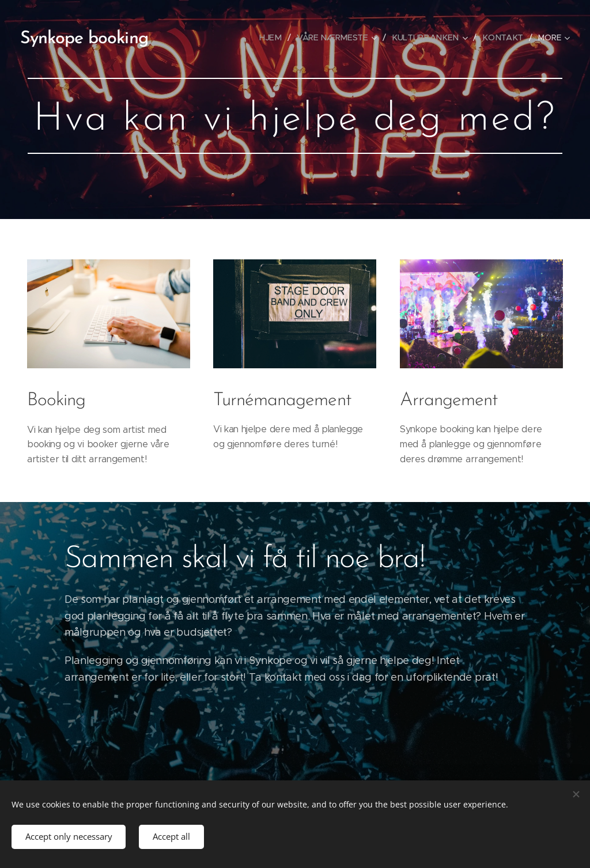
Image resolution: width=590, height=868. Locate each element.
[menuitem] (279, 37)
